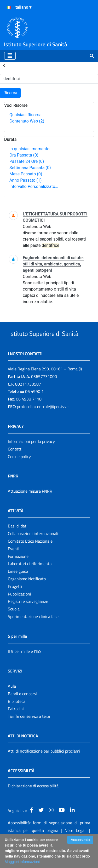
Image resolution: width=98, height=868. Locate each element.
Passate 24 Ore (27, 161)
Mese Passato (26, 174)
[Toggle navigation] (10, 56)
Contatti (15, 469)
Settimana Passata (30, 168)
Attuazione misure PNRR (30, 511)
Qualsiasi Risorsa (25, 115)
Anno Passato (25, 180)
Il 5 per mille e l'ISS (25, 671)
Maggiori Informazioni (22, 862)
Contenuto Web (27, 121)
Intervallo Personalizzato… (34, 187)
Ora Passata (24, 155)
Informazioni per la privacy (31, 461)
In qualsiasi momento (29, 149)
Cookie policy (19, 476)
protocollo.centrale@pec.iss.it (43, 426)
